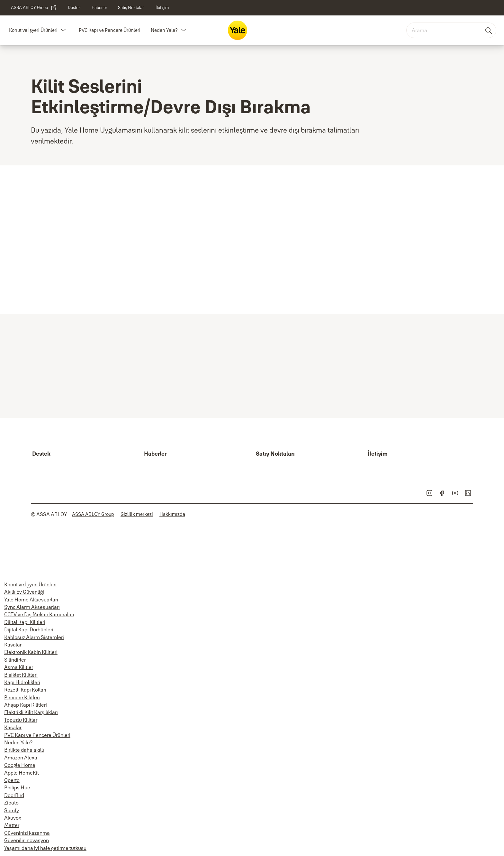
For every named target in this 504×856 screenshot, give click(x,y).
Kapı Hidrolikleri (22, 682)
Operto (12, 780)
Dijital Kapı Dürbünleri (29, 629)
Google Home (20, 765)
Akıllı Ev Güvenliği (24, 592)
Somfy (12, 810)
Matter (12, 825)
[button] (63, 30)
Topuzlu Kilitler (21, 720)
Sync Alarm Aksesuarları (32, 607)
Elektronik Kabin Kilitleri (31, 652)
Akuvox (13, 818)
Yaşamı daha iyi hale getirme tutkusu (45, 848)
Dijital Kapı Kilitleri (25, 622)
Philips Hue (17, 787)
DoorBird (14, 795)
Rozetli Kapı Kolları (25, 690)
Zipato (11, 803)
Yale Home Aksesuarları (31, 600)
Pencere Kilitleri (22, 697)
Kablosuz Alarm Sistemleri (34, 637)
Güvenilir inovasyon (27, 840)
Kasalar (13, 645)
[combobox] (451, 30)
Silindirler (15, 660)
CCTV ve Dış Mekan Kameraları (39, 614)
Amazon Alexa (21, 758)
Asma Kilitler (19, 667)
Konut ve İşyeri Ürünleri (33, 30)
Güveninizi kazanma (27, 833)
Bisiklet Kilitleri (21, 675)
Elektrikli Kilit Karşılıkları (31, 712)
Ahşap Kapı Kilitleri (26, 705)
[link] (34, 8)
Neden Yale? (164, 30)
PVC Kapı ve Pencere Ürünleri (110, 30)
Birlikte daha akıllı (24, 750)
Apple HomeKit (22, 773)
